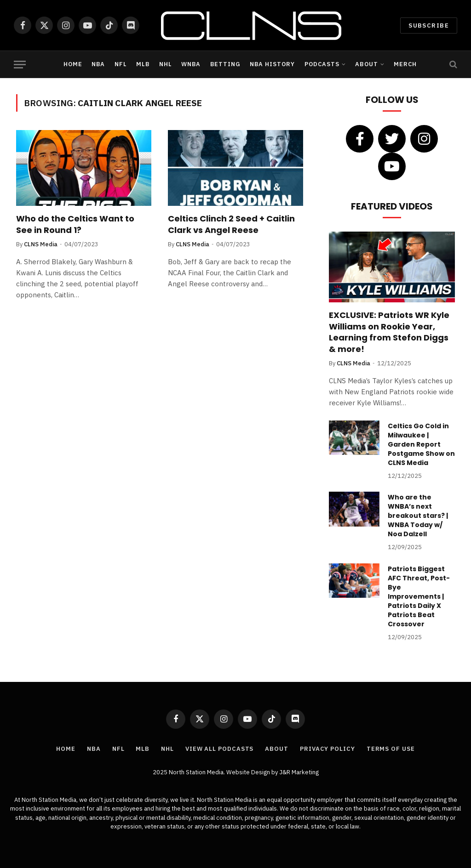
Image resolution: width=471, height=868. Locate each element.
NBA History (272, 64)
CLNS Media (41, 244)
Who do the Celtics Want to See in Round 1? (75, 224)
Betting (225, 64)
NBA (98, 64)
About (366, 64)
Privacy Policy (327, 749)
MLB (143, 64)
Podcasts (322, 64)
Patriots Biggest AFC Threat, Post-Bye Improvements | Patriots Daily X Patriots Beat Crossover (419, 596)
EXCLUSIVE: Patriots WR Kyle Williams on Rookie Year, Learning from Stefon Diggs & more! (389, 332)
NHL (166, 64)
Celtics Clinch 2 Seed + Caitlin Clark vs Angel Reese (231, 224)
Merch (405, 64)
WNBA (191, 64)
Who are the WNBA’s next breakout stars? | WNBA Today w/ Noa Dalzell (418, 516)
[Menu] (20, 65)
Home (73, 64)
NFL (121, 64)
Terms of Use (391, 749)
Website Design (249, 772)
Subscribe (429, 26)
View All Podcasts (219, 749)
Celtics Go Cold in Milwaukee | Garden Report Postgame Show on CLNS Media (421, 444)
